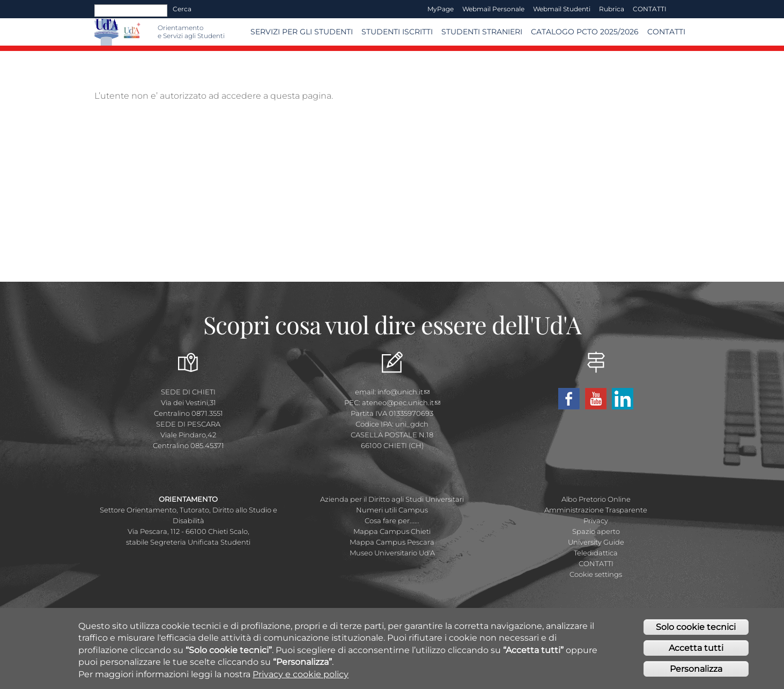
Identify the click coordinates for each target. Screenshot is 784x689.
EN (680, 9)
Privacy (596, 521)
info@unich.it (404, 392)
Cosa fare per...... (392, 521)
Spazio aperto (596, 531)
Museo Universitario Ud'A (392, 553)
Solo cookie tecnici (696, 633)
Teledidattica (596, 553)
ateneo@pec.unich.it (401, 402)
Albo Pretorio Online (596, 499)
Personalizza (696, 674)
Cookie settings (596, 574)
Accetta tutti (696, 653)
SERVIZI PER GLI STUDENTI (302, 32)
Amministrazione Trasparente (596, 510)
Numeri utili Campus (392, 510)
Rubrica (612, 9)
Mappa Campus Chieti (392, 531)
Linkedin (623, 399)
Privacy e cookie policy (301, 680)
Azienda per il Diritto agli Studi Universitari (392, 499)
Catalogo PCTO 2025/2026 (585, 32)
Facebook (569, 399)
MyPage (441, 9)
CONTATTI (650, 9)
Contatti (666, 32)
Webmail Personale (493, 9)
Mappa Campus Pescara (392, 542)
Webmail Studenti (562, 9)
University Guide (596, 542)
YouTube (596, 399)
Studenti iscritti (397, 32)
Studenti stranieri (482, 32)
